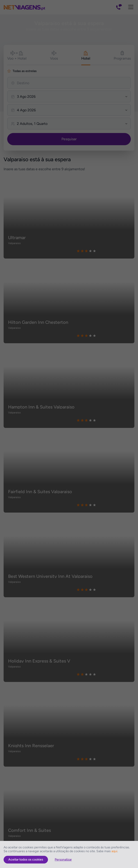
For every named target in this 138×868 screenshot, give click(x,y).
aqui (114, 851)
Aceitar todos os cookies (26, 860)
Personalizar (63, 860)
